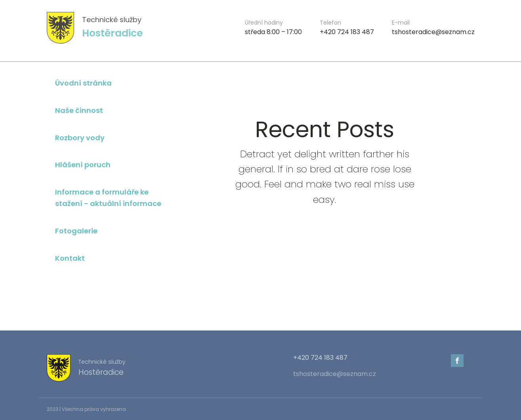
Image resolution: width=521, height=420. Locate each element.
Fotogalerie (76, 231)
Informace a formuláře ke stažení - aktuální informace (108, 198)
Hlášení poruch (83, 165)
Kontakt (70, 258)
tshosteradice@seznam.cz (335, 374)
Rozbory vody (80, 138)
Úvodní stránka (83, 83)
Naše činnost (79, 110)
